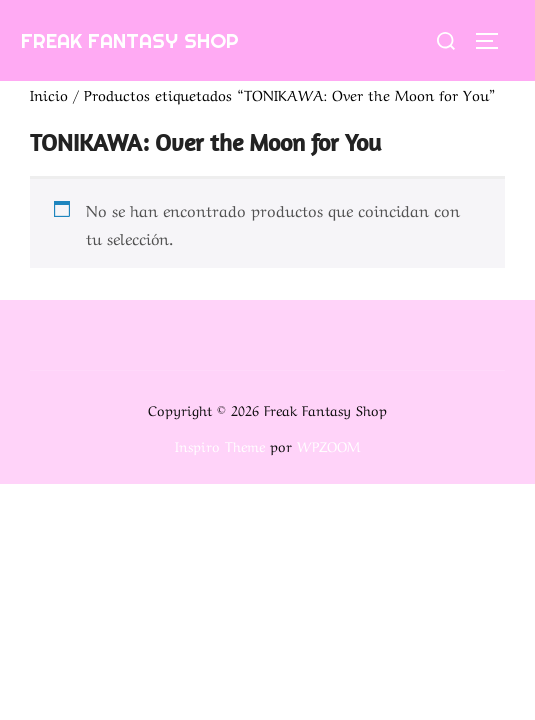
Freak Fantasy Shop (130, 40)
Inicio (49, 94)
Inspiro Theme (220, 445)
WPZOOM (328, 445)
